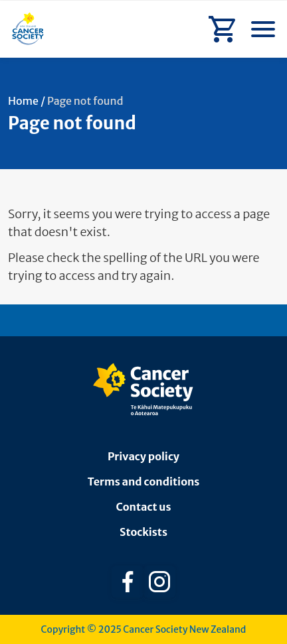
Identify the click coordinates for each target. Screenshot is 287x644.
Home (23, 101)
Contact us (144, 507)
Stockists (143, 532)
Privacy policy (143, 456)
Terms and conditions (144, 482)
